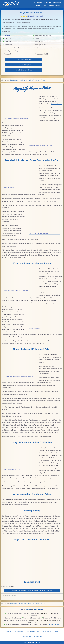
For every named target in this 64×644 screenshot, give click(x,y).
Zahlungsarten (47, 631)
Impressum (38, 636)
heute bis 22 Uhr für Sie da (44, 5)
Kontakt (57, 5)
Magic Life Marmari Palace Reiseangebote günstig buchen (32, 590)
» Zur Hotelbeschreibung (24, 70)
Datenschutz (27, 636)
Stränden (32, 620)
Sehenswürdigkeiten (42, 620)
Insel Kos (33, 622)
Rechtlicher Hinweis (9, 596)
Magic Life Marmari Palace (36, 80)
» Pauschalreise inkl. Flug (24, 59)
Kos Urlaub (14, 80)
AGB (57, 631)
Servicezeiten (19, 631)
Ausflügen (56, 620)
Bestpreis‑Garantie (48, 613)
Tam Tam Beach (56, 104)
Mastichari (23, 80)
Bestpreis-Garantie (33, 631)
